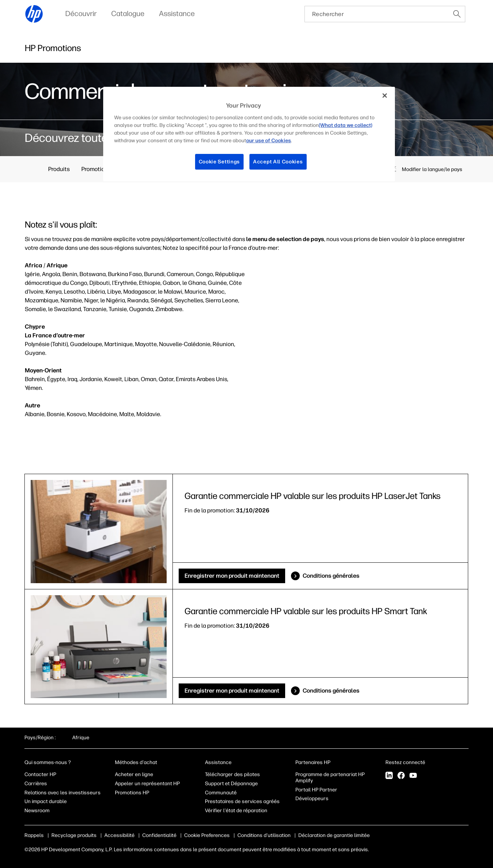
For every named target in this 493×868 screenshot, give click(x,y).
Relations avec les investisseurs (63, 793)
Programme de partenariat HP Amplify (330, 778)
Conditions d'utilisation (264, 835)
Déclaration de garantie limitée (334, 835)
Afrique (57, 265)
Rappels (34, 835)
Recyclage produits (74, 835)
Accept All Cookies (278, 162)
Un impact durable (46, 801)
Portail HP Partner (316, 790)
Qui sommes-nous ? (48, 762)
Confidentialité (159, 835)
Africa (34, 265)
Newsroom (37, 811)
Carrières (36, 784)
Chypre (35, 327)
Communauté (221, 793)
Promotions (96, 169)
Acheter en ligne (134, 774)
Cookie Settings (220, 162)
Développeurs (313, 799)
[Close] (385, 96)
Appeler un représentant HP (147, 784)
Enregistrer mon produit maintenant (232, 576)
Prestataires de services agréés (242, 801)
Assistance (218, 762)
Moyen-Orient (43, 370)
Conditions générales (331, 576)
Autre (32, 405)
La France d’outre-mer (55, 335)
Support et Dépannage (231, 784)
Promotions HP (132, 793)
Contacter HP (40, 774)
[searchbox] (377, 14)
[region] (249, 134)
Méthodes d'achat (136, 762)
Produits (59, 169)
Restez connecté (406, 762)
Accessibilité (119, 835)
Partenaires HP (313, 762)
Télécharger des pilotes (232, 774)
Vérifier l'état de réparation (236, 811)
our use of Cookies (269, 141)
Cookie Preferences (207, 835)
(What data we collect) (346, 125)
